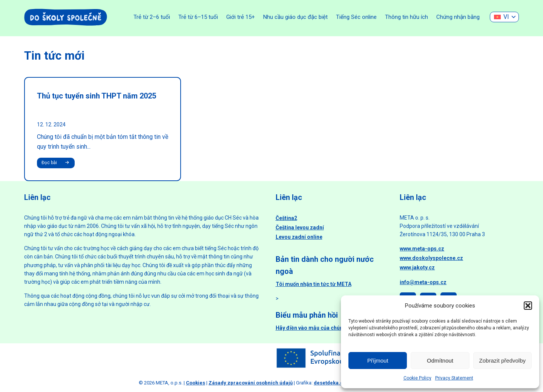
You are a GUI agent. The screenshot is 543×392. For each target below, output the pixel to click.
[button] (528, 306)
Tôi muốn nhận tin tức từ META (314, 284)
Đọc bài (56, 163)
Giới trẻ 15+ (241, 17)
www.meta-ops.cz (422, 249)
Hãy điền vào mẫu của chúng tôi (315, 328)
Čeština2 (286, 218)
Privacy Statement (454, 378)
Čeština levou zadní (300, 228)
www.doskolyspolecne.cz (431, 258)
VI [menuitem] (506, 17)
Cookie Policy (417, 378)
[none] (504, 17)
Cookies (196, 383)
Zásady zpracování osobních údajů (251, 383)
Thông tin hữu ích (406, 17)
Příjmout (378, 360)
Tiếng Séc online (356, 17)
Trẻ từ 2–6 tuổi (152, 17)
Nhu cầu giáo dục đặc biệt (295, 17)
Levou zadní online (299, 237)
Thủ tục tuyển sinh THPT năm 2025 (97, 96)
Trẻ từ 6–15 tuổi (198, 17)
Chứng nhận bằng (458, 17)
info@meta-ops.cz (423, 282)
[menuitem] (504, 17)
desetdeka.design (335, 383)
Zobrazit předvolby (502, 360)
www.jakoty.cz (417, 267)
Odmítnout (440, 360)
